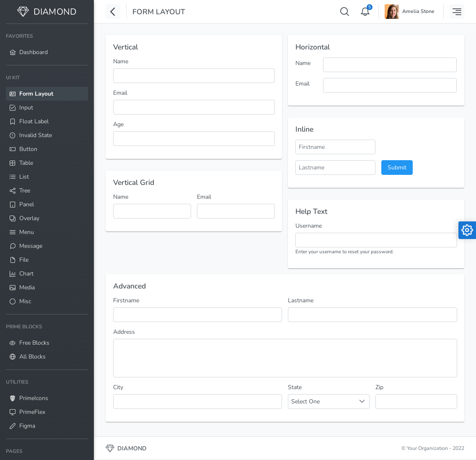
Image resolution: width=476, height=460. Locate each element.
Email (120, 93)
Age (118, 124)
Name (121, 61)
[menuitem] (47, 44)
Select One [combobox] (305, 402)
